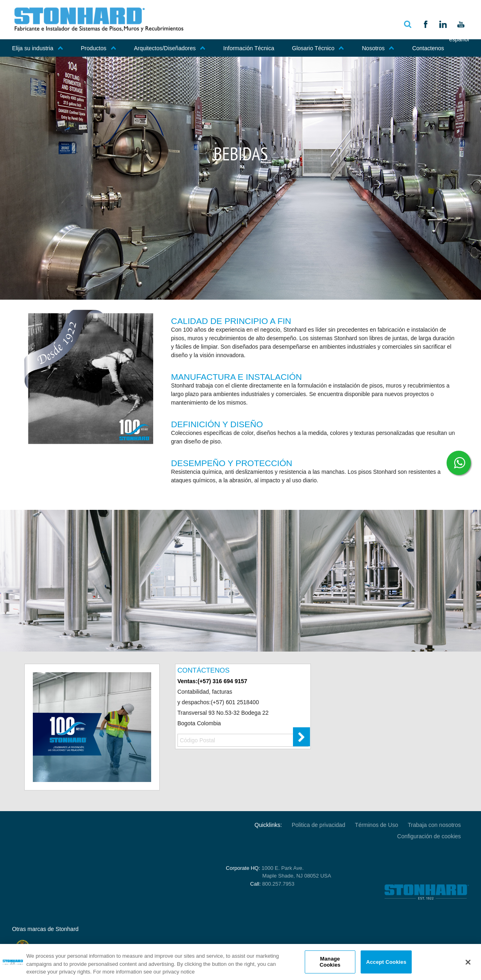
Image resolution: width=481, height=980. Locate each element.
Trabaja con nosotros (434, 825)
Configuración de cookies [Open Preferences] (429, 836)
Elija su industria (38, 48)
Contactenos (428, 48)
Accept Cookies (386, 962)
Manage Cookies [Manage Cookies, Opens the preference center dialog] (330, 962)
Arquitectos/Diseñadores (170, 48)
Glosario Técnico (318, 48)
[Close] (468, 962)
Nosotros (378, 48)
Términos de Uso (377, 825)
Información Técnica (249, 48)
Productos (99, 48)
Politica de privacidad (319, 825)
